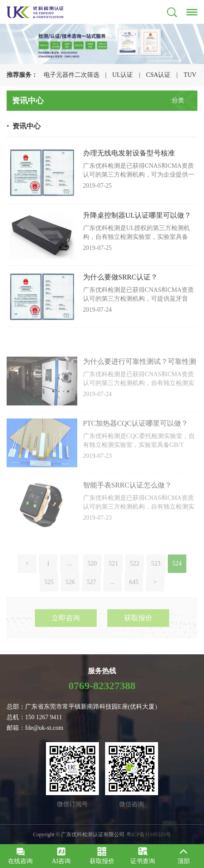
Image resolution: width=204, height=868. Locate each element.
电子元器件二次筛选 (72, 75)
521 (113, 581)
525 (49, 599)
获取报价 (138, 629)
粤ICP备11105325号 (149, 834)
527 (92, 599)
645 (134, 599)
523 (156, 581)
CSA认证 (158, 75)
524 (177, 581)
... (70, 581)
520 (92, 581)
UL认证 (123, 75)
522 (134, 581)
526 (70, 599)
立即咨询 (66, 629)
